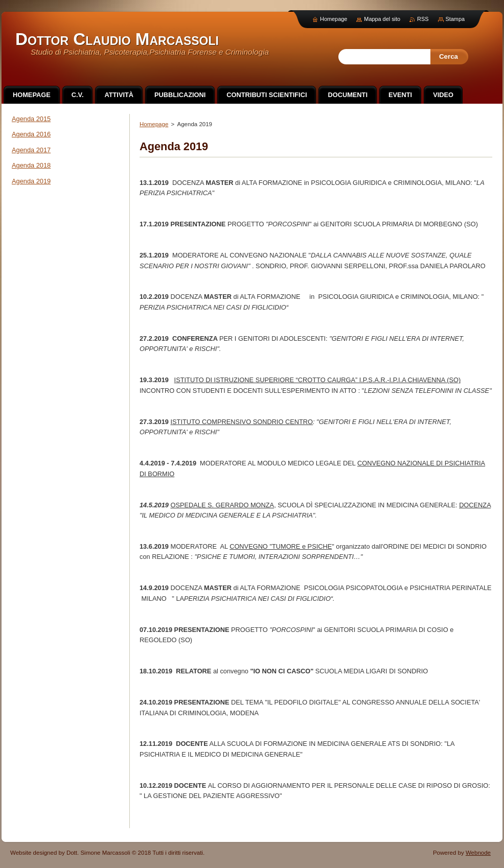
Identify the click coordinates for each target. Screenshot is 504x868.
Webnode (478, 853)
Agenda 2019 (31, 181)
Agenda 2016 (31, 134)
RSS (423, 19)
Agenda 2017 (31, 150)
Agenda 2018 (31, 165)
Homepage (154, 124)
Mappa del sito (382, 19)
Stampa (455, 19)
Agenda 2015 (31, 119)
